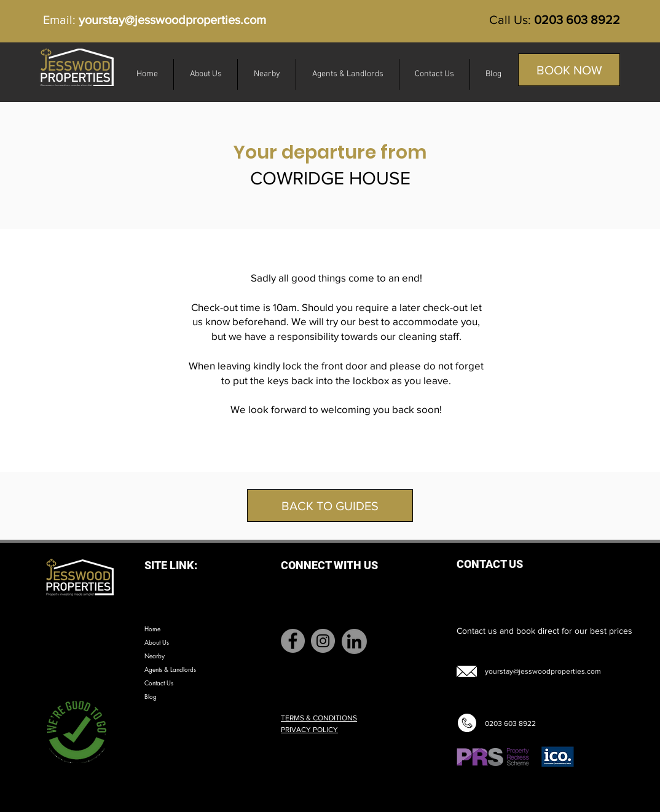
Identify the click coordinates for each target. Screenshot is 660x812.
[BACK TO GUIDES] (330, 506)
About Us (157, 642)
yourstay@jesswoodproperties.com (172, 20)
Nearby (155, 656)
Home (152, 629)
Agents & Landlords (170, 669)
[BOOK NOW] (569, 70)
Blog (151, 696)
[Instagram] (323, 641)
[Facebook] (293, 641)
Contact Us (159, 683)
